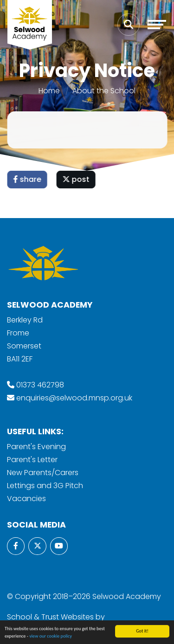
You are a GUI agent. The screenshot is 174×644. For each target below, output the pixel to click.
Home (49, 91)
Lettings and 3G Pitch (45, 486)
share (28, 179)
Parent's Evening (36, 447)
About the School (104, 91)
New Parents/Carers (43, 473)
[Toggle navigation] (157, 25)
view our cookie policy (51, 637)
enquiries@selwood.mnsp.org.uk (74, 398)
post (77, 179)
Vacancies (26, 499)
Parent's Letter (32, 460)
